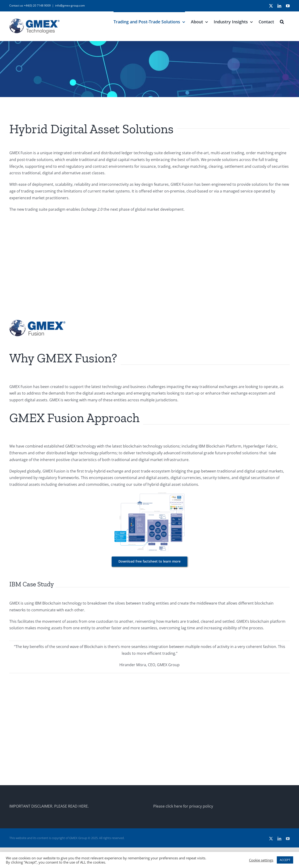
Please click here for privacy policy (183, 806)
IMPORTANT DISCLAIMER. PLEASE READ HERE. (49, 806)
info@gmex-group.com (70, 5)
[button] (282, 21)
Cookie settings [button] (261, 860)
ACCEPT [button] (285, 860)
